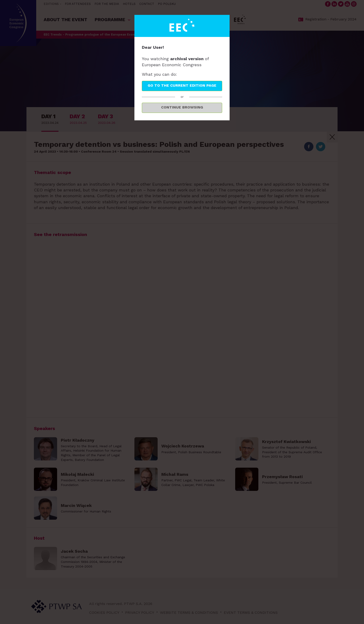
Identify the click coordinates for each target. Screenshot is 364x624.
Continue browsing (182, 107)
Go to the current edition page (182, 85)
